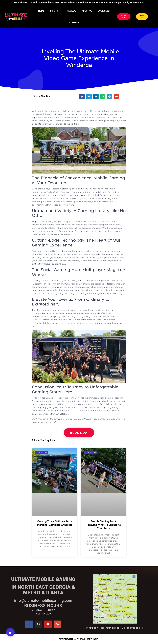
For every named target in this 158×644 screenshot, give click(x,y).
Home (41, 11)
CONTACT (74, 22)
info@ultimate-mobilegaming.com (43, 600)
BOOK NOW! (104, 11)
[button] (10, 632)
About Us (87, 11)
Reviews (72, 11)
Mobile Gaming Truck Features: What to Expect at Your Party (104, 525)
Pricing (56, 11)
